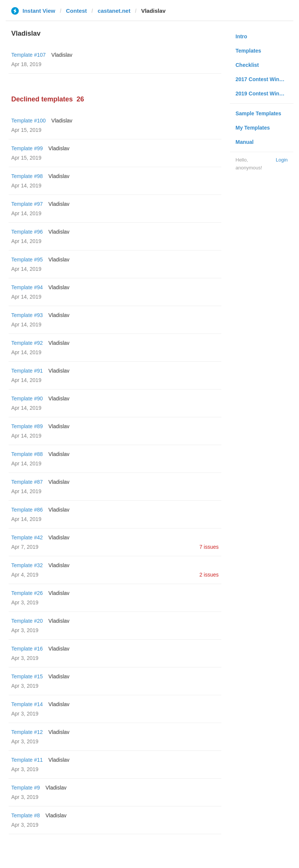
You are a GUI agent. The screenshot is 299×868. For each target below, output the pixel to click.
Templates (248, 51)
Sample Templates (258, 113)
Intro (241, 36)
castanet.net (114, 11)
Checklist (247, 65)
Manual (245, 142)
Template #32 (27, 565)
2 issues (209, 575)
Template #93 (27, 315)
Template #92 (27, 343)
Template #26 (27, 593)
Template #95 (27, 260)
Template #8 (26, 815)
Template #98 (27, 176)
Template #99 (27, 148)
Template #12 (27, 732)
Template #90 (27, 399)
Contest (77, 11)
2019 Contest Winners (263, 94)
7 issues (209, 547)
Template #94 (27, 287)
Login (282, 160)
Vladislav (62, 55)
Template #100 (29, 121)
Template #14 (27, 704)
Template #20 (27, 621)
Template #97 (27, 204)
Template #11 (27, 760)
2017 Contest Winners (263, 79)
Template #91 (27, 371)
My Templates (253, 128)
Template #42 (27, 537)
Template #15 (27, 676)
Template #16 (27, 649)
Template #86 (27, 510)
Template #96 (27, 232)
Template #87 (27, 482)
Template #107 (29, 55)
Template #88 (27, 454)
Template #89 (27, 426)
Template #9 (26, 788)
